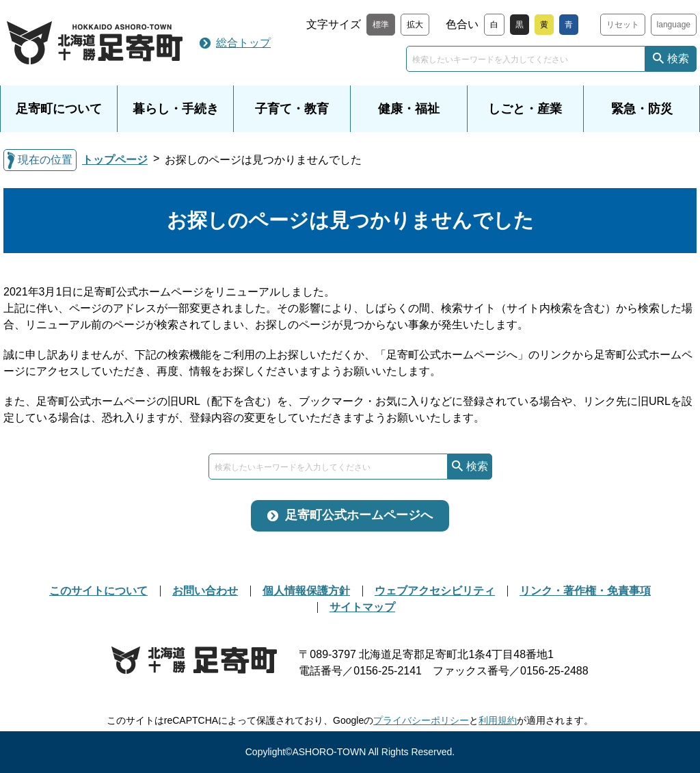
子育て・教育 (292, 109)
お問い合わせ (205, 591)
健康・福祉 (409, 109)
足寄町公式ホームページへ (359, 515)
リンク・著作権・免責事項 (585, 591)
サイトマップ (362, 607)
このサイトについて (98, 591)
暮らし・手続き (176, 109)
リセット (623, 25)
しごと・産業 (525, 109)
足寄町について (59, 109)
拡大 (415, 25)
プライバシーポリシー (421, 720)
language (674, 25)
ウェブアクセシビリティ (435, 591)
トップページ (115, 160)
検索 (678, 58)
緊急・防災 (642, 109)
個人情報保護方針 (306, 591)
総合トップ (243, 43)
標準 (381, 25)
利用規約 (498, 720)
